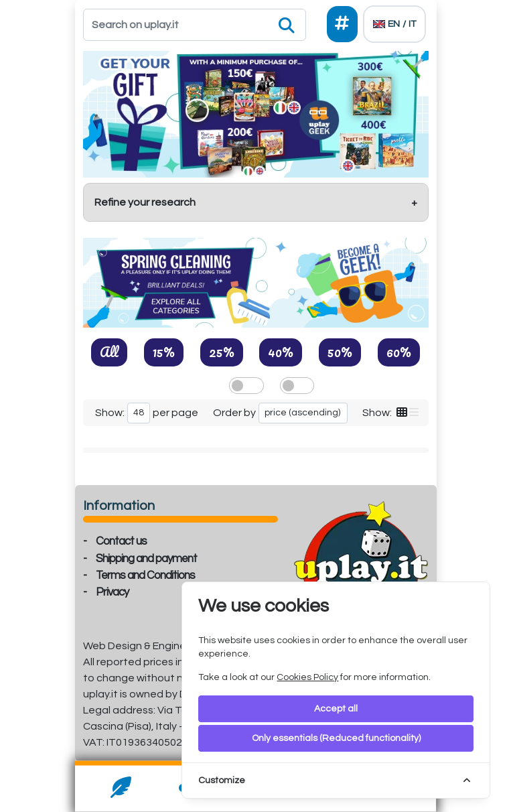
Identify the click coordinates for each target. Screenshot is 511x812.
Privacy (112, 592)
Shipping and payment (146, 559)
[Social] (342, 24)
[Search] (195, 25)
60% (399, 352)
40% (281, 352)
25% (222, 352)
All (109, 352)
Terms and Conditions (145, 576)
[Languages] (394, 24)
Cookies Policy (307, 677)
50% (340, 352)
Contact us (121, 541)
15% (164, 352)
